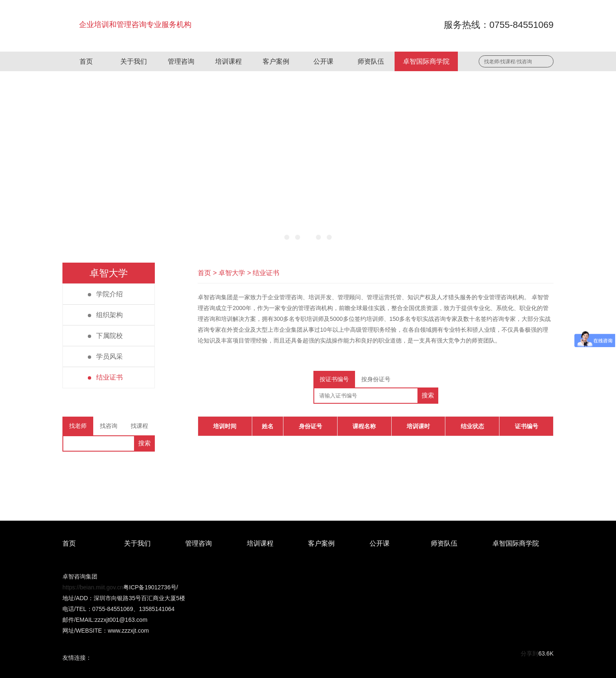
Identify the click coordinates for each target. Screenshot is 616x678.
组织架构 (105, 315)
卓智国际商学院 (426, 61)
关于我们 (134, 61)
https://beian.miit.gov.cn (93, 587)
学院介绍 (105, 294)
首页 (86, 61)
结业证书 (105, 377)
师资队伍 (371, 61)
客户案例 (276, 61)
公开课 (323, 61)
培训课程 (229, 61)
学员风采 (105, 356)
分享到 (529, 653)
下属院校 (105, 336)
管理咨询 (181, 61)
